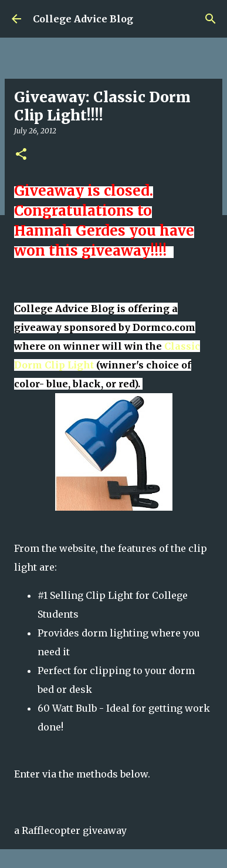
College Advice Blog (83, 19)
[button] (21, 155)
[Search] (211, 19)
